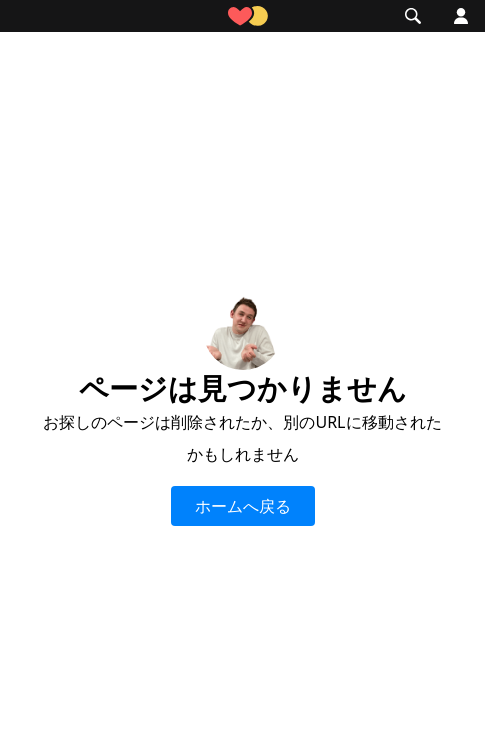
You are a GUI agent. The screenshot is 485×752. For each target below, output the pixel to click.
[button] (28, 16)
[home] (243, 16)
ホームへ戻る (243, 506)
